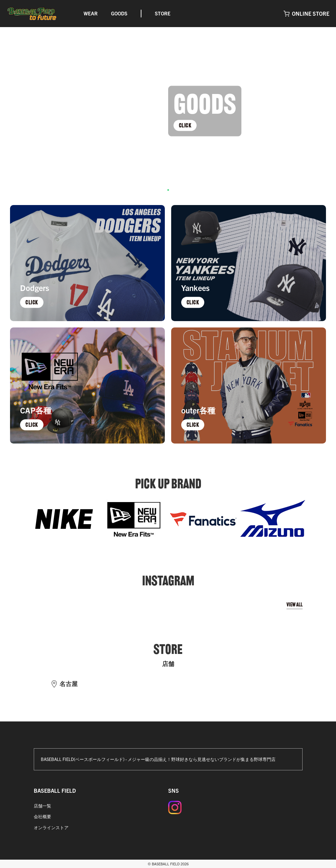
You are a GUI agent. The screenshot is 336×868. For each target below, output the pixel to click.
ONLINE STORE (311, 13)
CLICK (185, 125)
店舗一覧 (42, 806)
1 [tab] (168, 190)
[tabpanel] (168, 111)
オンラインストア (51, 827)
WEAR (91, 13)
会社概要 (42, 816)
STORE (163, 13)
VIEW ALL (295, 605)
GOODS (119, 13)
